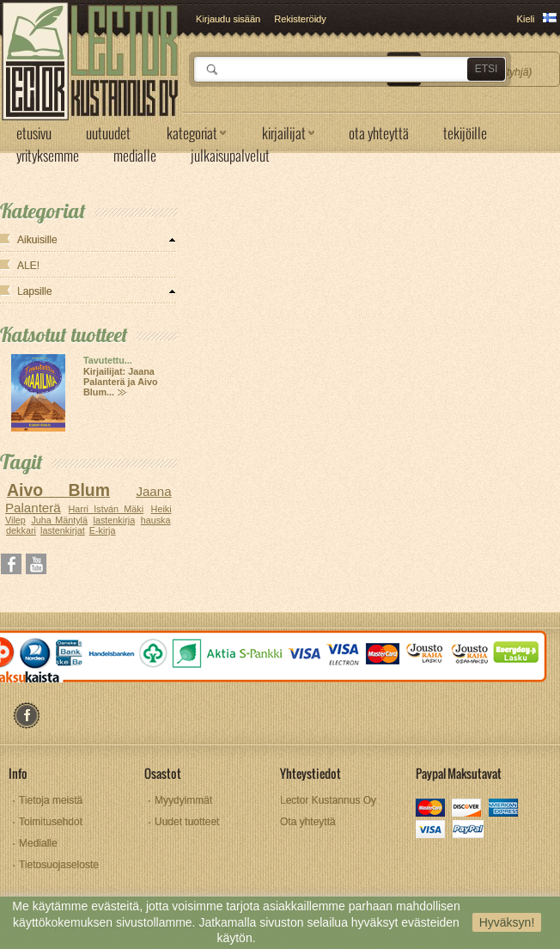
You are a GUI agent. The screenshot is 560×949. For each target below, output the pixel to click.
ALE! (28, 266)
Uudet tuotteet (187, 822)
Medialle (38, 843)
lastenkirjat (63, 530)
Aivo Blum (58, 490)
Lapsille (35, 291)
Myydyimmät (183, 800)
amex (504, 809)
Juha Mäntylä (59, 520)
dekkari (21, 530)
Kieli (526, 19)
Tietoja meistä (51, 800)
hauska (156, 520)
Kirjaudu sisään (228, 19)
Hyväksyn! (507, 922)
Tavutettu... (108, 360)
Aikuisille (37, 240)
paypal (468, 831)
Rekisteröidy (300, 19)
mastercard (432, 809)
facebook (26, 716)
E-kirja (103, 530)
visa (432, 831)
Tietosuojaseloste (59, 865)
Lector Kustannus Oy (328, 800)
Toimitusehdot (51, 822)
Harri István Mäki (107, 509)
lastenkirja (115, 520)
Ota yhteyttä (308, 822)
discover (468, 809)
